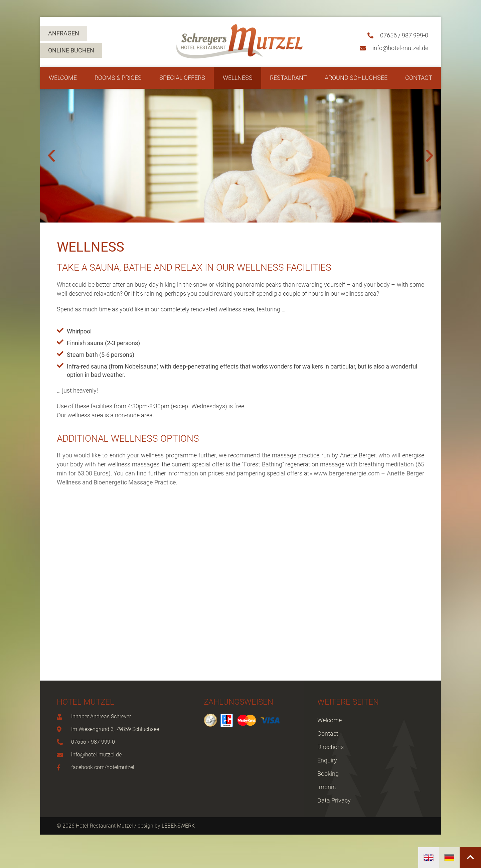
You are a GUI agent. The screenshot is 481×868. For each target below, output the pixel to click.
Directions (331, 747)
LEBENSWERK (178, 826)
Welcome (63, 78)
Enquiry (327, 760)
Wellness (238, 78)
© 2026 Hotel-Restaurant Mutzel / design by (109, 826)
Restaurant (288, 78)
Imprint (327, 787)
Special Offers (182, 78)
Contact (419, 78)
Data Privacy (334, 800)
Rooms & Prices (118, 78)
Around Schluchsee (356, 78)
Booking (328, 774)
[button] (51, 156)
